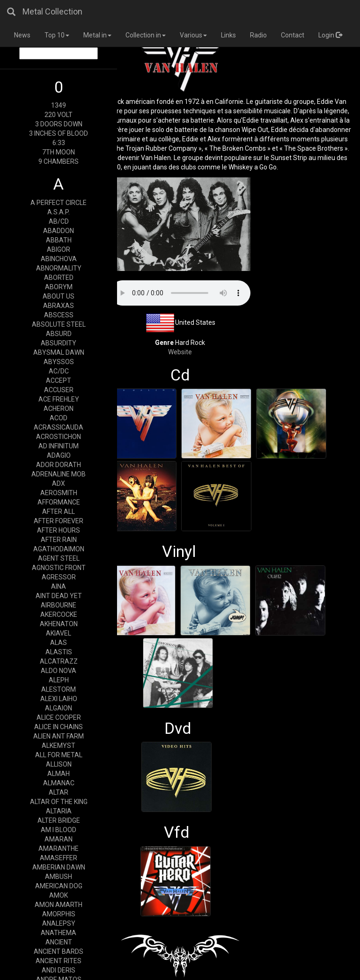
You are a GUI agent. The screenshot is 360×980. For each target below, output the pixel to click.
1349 (59, 105)
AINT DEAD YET (59, 596)
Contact (293, 35)
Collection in (146, 35)
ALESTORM (59, 689)
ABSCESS (59, 315)
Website (180, 352)
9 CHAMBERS (59, 161)
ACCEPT (59, 380)
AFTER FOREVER (59, 521)
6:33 (59, 143)
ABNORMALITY (59, 268)
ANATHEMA (59, 933)
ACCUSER (59, 390)
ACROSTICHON (59, 437)
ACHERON (59, 409)
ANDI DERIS (59, 970)
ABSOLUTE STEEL (59, 324)
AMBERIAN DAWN (59, 867)
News (22, 35)
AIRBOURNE (59, 605)
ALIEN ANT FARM (59, 736)
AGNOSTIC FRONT (59, 568)
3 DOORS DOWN (59, 124)
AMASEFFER (59, 858)
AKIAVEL (59, 633)
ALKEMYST (59, 746)
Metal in (97, 35)
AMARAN (59, 839)
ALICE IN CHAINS (59, 727)
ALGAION (59, 708)
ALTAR (59, 792)
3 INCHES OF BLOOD (59, 133)
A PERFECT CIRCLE (59, 203)
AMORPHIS (59, 914)
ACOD (59, 418)
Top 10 (57, 35)
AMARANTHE (59, 848)
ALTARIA (59, 811)
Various (193, 35)
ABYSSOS (59, 362)
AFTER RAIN (59, 540)
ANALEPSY (59, 923)
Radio (258, 35)
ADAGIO (59, 455)
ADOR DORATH (59, 465)
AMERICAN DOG (59, 886)
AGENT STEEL (59, 558)
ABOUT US (59, 296)
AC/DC (59, 371)
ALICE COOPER (59, 717)
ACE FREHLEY (59, 399)
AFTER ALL (59, 512)
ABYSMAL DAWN (59, 352)
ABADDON (59, 231)
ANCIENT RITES (59, 961)
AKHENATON (59, 624)
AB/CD (59, 221)
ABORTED (59, 278)
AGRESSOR (59, 577)
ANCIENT (59, 942)
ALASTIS (59, 652)
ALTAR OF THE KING (59, 802)
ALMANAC (59, 783)
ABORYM (59, 287)
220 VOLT (59, 115)
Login (330, 35)
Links (228, 35)
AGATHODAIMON (59, 549)
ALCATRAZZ (59, 661)
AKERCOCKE (59, 614)
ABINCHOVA (59, 259)
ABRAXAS (59, 306)
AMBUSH (59, 877)
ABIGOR (59, 249)
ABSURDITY (59, 343)
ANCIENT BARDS (59, 951)
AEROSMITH (59, 493)
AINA (59, 586)
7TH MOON (59, 152)
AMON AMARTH (59, 905)
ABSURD (59, 334)
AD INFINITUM (59, 446)
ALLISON (59, 764)
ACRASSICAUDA (59, 427)
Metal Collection (52, 11)
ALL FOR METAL (59, 755)
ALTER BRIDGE (59, 820)
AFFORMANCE (59, 502)
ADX (59, 483)
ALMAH (59, 774)
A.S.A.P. (59, 212)
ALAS (59, 643)
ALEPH (59, 680)
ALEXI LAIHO (59, 699)
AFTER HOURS (59, 530)
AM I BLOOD (59, 830)
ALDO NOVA (59, 671)
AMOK (59, 895)
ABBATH (59, 240)
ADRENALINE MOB (59, 474)
